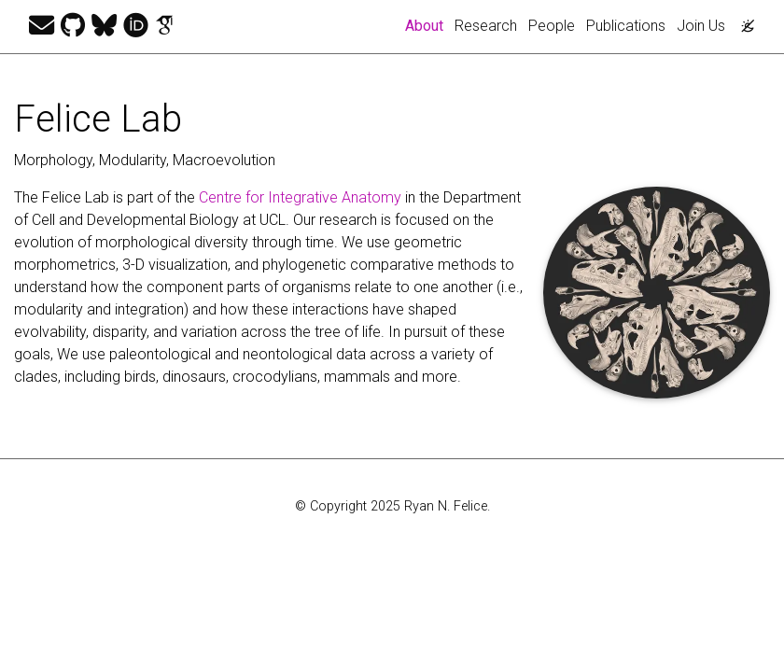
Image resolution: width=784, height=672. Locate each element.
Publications (626, 26)
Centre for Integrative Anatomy (300, 197)
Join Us (701, 26)
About (427, 24)
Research (486, 26)
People (552, 26)
